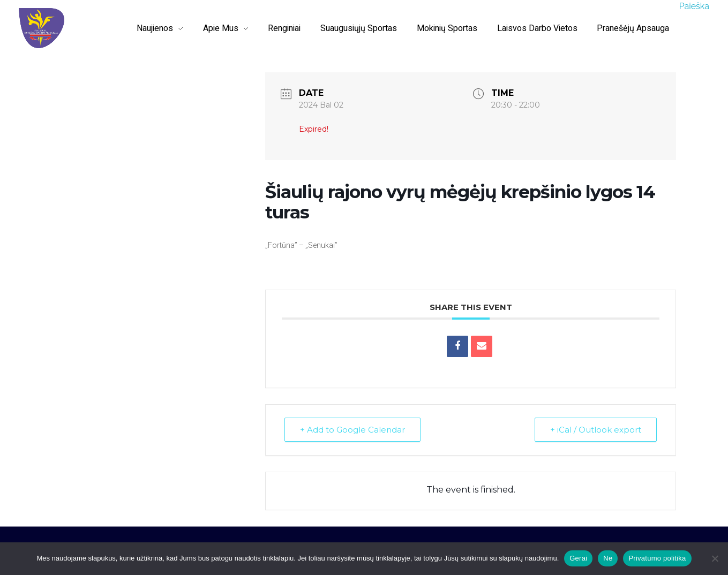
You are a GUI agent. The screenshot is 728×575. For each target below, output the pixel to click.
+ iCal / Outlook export (596, 430)
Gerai (578, 558)
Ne (608, 558)
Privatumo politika (657, 558)
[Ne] (715, 558)
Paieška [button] (694, 6)
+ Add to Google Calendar (352, 430)
